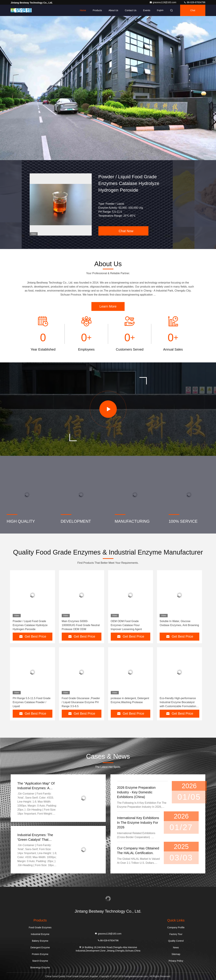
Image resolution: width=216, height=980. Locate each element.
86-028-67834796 (194, 2)
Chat (193, 10)
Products (97, 10)
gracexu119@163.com (163, 2)
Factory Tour (176, 934)
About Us (113, 10)
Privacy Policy (176, 961)
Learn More (108, 306)
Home (83, 10)
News (176, 947)
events (147, 10)
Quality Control (176, 941)
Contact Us (131, 10)
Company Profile (176, 927)
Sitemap (176, 954)
